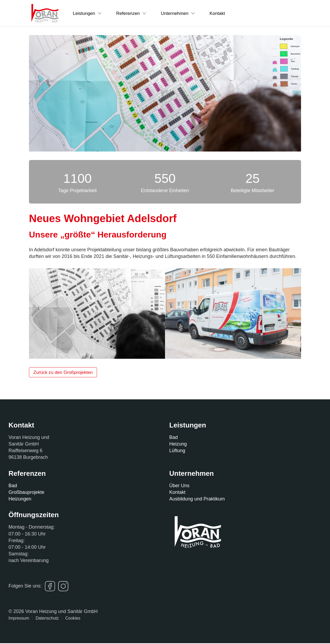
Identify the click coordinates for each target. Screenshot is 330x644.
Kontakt (230, 13)
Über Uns (179, 486)
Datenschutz (47, 619)
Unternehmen (187, 13)
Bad (174, 438)
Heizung (178, 445)
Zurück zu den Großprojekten (65, 373)
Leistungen (89, 13)
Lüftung (177, 452)
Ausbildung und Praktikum (197, 500)
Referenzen (137, 13)
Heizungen (20, 500)
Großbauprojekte (26, 493)
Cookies (73, 619)
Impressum (19, 619)
